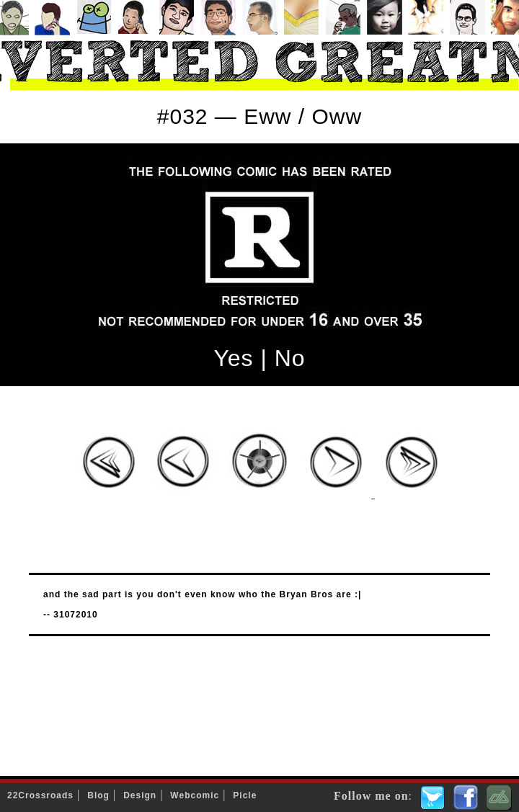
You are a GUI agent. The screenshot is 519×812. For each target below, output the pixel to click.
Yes (233, 358)
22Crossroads (40, 795)
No (290, 358)
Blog (98, 795)
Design (140, 795)
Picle (245, 795)
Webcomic (195, 795)
